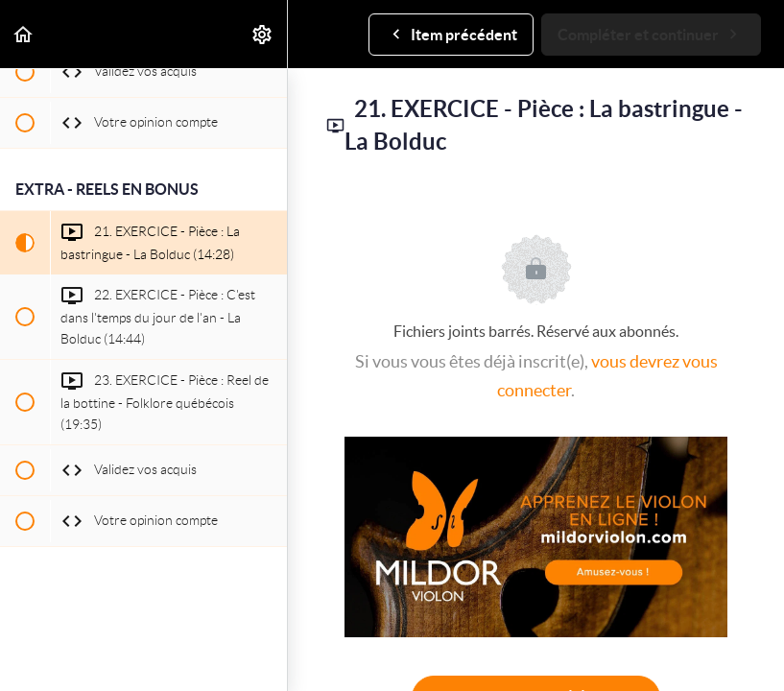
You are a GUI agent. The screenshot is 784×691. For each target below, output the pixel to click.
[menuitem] (263, 34)
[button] (24, 34)
